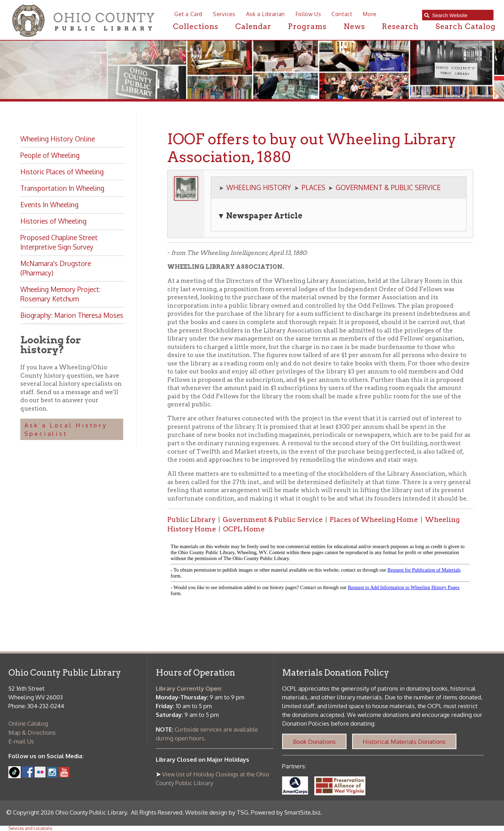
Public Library (191, 520)
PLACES (313, 187)
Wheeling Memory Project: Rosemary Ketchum (60, 294)
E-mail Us (21, 741)
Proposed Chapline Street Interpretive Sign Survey (59, 242)
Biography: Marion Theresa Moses (72, 315)
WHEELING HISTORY (259, 187)
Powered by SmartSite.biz (286, 812)
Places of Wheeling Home (374, 520)
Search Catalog (465, 26)
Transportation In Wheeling (62, 188)
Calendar (253, 26)
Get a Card (188, 14)
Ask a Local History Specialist (66, 429)
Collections (196, 26)
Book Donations (314, 742)
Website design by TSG (217, 812)
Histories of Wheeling (53, 221)
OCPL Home (244, 529)
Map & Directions (32, 732)
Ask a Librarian (265, 14)
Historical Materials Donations (404, 742)
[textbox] (461, 15)
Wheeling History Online (58, 139)
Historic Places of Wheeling (62, 172)
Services (224, 14)
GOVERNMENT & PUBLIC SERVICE (388, 187)
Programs (307, 26)
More (369, 14)
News (354, 26)
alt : (320, 572)
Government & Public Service (273, 520)
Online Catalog (28, 723)
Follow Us (308, 14)
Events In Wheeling (49, 205)
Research (400, 26)
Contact (342, 14)
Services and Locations (30, 828)
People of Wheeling (50, 155)
